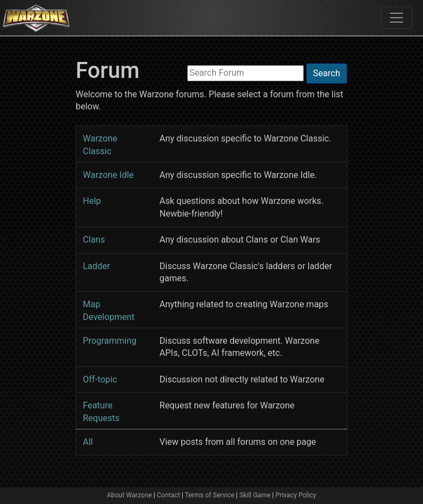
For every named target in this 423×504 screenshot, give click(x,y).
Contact (168, 495)
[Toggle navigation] (396, 18)
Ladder (96, 266)
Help (92, 201)
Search (327, 73)
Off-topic (100, 379)
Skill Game (255, 495)
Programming (110, 341)
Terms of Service (210, 495)
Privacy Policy (296, 495)
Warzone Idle (108, 175)
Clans (94, 240)
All (88, 442)
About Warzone (129, 495)
